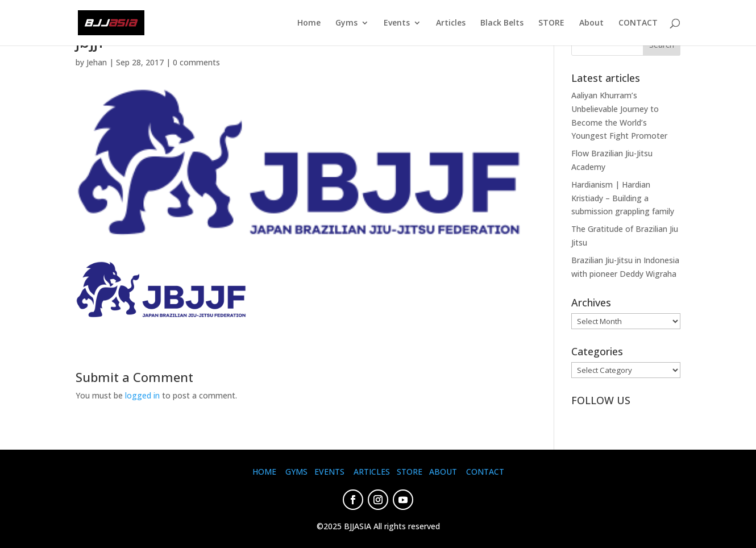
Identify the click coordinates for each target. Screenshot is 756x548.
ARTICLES (372, 472)
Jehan (97, 62)
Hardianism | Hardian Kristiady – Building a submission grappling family (623, 198)
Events (397, 23)
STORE (551, 23)
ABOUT (443, 472)
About (591, 23)
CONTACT (638, 23)
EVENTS (329, 472)
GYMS (296, 472)
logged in (142, 395)
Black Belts (502, 23)
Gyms (346, 23)
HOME (264, 472)
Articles (451, 23)
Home (309, 23)
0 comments (196, 62)
